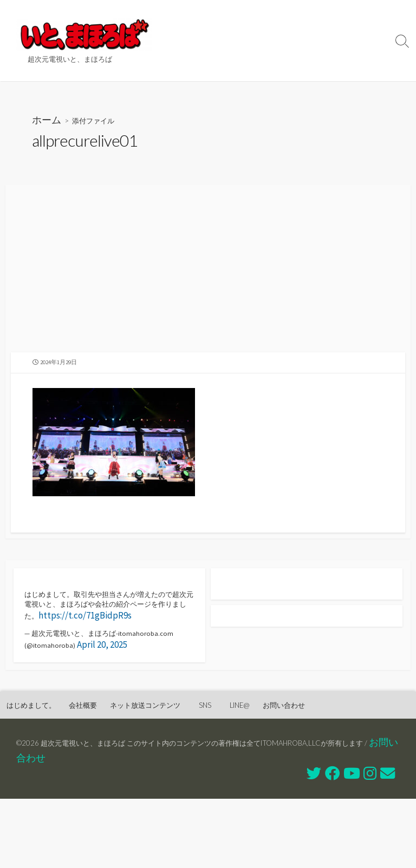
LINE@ (343, 41)
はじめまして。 (219, 14)
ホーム (50, 123)
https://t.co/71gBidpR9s (71, 666)
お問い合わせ (214, 68)
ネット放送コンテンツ (232, 41)
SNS (304, 41)
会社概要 (282, 14)
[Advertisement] (208, 278)
